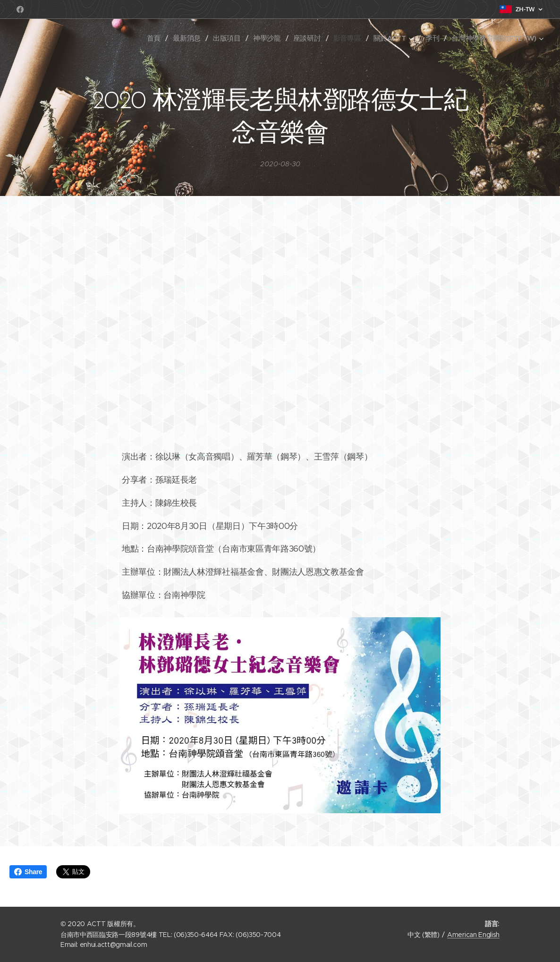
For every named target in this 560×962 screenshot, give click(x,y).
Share (28, 872)
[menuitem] (167, 38)
